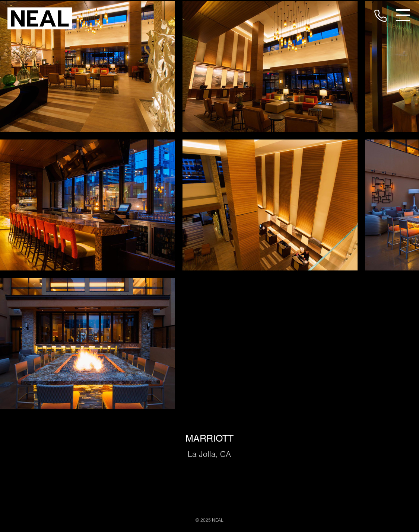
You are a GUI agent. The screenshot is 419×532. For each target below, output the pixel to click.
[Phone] (380, 16)
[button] (403, 15)
